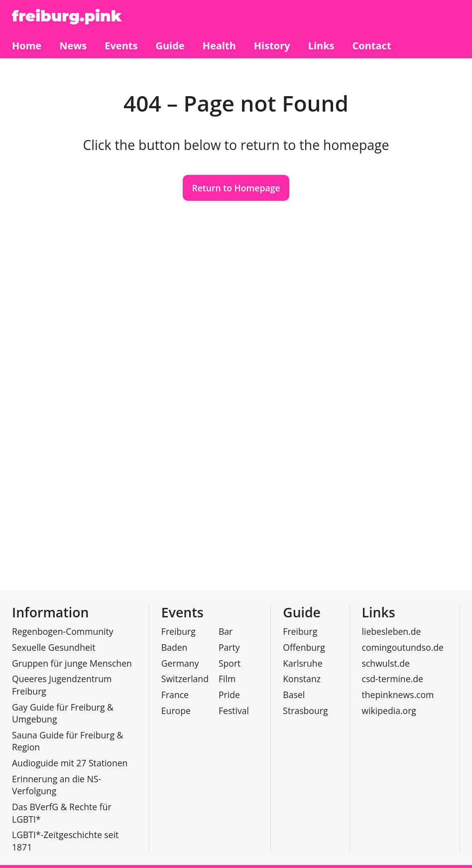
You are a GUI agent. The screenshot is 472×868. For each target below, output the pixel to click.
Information (50, 612)
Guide (302, 612)
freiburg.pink (67, 16)
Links (379, 612)
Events (182, 612)
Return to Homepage (236, 188)
